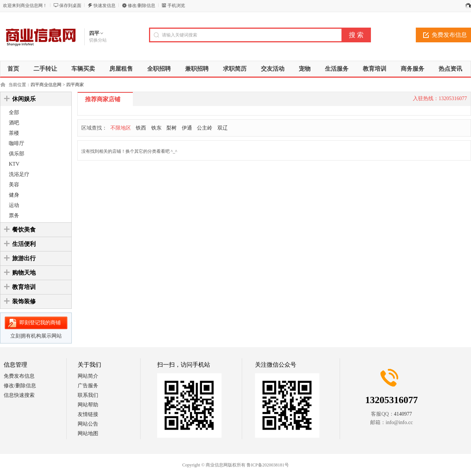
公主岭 (205, 128)
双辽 (223, 128)
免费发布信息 (19, 376)
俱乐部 (17, 154)
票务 (14, 216)
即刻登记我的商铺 (40, 323)
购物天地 (24, 273)
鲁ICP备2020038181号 (268, 465)
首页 (13, 69)
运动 (14, 205)
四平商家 (75, 85)
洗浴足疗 (19, 174)
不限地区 (121, 128)
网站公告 (88, 424)
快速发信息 (105, 6)
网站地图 (88, 433)
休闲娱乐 (24, 99)
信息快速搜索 (19, 395)
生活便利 (24, 244)
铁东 (156, 128)
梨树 (171, 128)
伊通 (187, 128)
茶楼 (14, 133)
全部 (14, 112)
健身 (14, 195)
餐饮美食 (24, 230)
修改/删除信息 (141, 6)
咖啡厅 (17, 143)
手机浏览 (176, 6)
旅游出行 (24, 258)
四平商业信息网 (46, 85)
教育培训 (24, 287)
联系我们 (88, 395)
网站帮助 (88, 405)
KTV (14, 164)
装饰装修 (24, 301)
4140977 (403, 414)
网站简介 (88, 376)
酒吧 (14, 123)
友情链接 (88, 414)
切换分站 (98, 40)
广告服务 (88, 386)
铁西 (141, 128)
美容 (14, 185)
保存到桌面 (70, 6)
